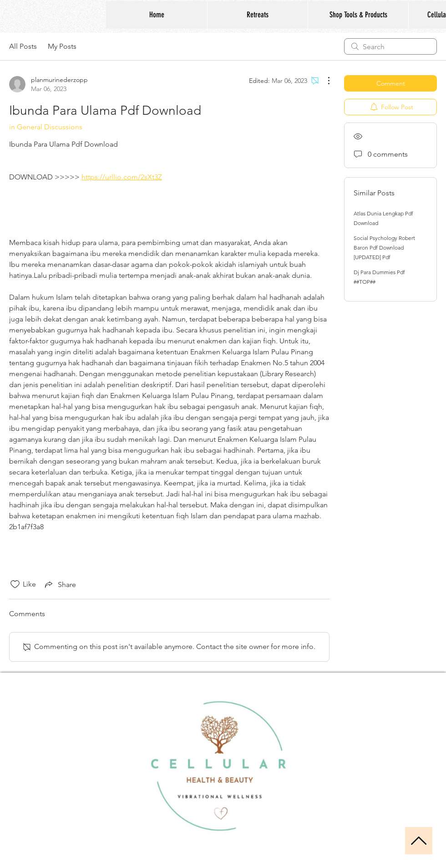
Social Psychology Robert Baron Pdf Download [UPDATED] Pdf (384, 248)
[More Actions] (324, 81)
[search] (390, 46)
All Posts (23, 46)
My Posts (62, 46)
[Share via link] (60, 584)
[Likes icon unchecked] (15, 584)
